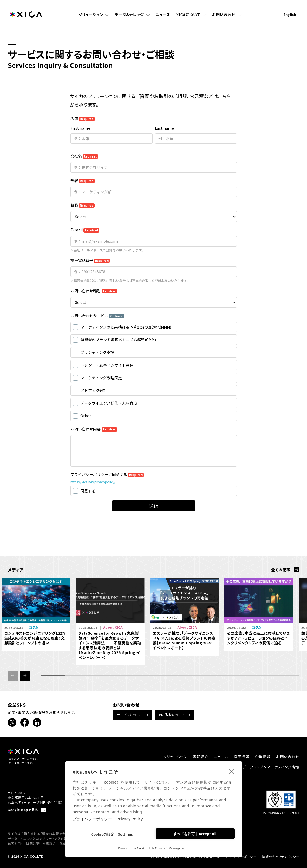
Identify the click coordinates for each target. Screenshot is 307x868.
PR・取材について (172, 715)
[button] (25, 676)
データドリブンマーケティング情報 (271, 767)
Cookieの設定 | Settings (112, 834)
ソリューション (91, 15)
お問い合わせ (224, 15)
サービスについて (130, 715)
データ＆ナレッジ (129, 15)
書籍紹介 (201, 757)
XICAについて (188, 15)
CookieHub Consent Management (163, 848)
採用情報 (242, 757)
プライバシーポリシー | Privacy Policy (108, 819)
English (290, 15)
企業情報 (263, 757)
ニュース (163, 15)
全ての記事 (281, 570)
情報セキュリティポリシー (281, 857)
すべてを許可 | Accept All (195, 834)
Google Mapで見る (23, 810)
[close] (232, 771)
